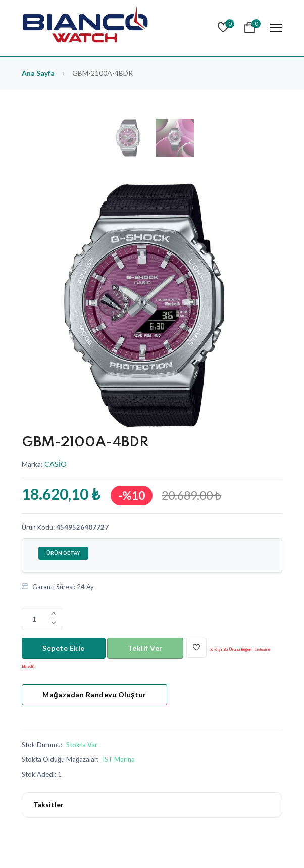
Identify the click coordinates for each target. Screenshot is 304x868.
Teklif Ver (145, 648)
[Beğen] (196, 648)
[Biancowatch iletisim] (117, 759)
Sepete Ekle (64, 648)
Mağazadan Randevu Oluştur (94, 695)
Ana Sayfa (38, 73)
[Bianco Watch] (85, 28)
